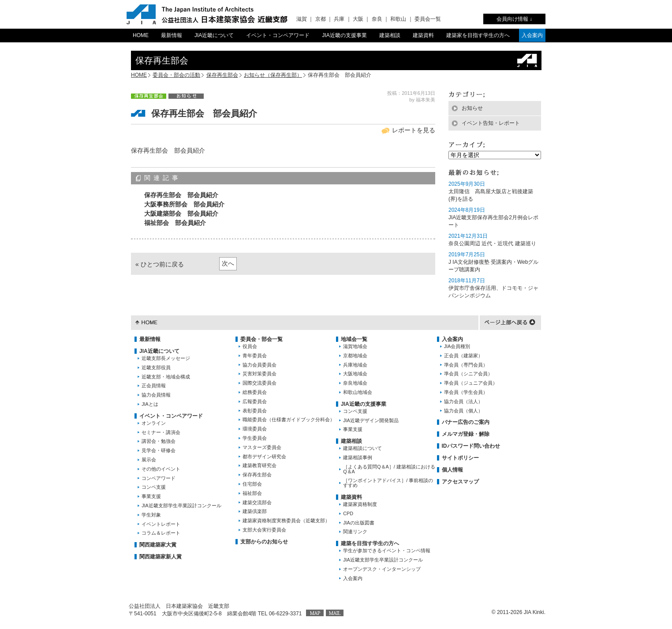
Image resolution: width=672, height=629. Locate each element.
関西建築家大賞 (158, 545)
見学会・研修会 (159, 450)
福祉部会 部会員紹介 (175, 223)
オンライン (154, 423)
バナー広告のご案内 (466, 422)
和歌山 (398, 19)
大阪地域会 (355, 374)
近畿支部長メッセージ (166, 358)
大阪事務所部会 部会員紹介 (184, 204)
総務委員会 (255, 392)
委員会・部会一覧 (261, 339)
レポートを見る (414, 130)
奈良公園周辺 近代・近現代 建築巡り (492, 243)
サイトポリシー (460, 458)
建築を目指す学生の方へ (370, 543)
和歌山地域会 (358, 392)
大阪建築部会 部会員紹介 (181, 213)
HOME (141, 35)
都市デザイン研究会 (264, 457)
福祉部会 (252, 493)
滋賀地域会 (355, 346)
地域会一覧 (354, 339)
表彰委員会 (255, 411)
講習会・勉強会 (159, 441)
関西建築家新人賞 (161, 557)
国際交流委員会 (259, 383)
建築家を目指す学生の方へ (478, 35)
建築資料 (423, 35)
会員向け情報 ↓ (514, 19)
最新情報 (172, 35)
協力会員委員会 (259, 365)
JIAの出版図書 (359, 523)
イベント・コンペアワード (278, 35)
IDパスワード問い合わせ (471, 446)
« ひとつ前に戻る (160, 264)
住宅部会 (252, 484)
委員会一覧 (428, 19)
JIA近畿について (214, 35)
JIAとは (150, 404)
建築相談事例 (358, 457)
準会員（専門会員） (466, 365)
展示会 (149, 460)
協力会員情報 (156, 395)
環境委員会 (255, 429)
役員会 (250, 346)
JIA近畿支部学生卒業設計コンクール (181, 505)
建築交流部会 (257, 502)
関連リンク (355, 532)
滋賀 (302, 19)
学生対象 (151, 515)
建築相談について (362, 448)
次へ (228, 263)
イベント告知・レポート (491, 123)
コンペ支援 (154, 487)
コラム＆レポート (161, 533)
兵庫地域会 (355, 365)
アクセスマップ (460, 482)
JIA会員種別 (457, 346)
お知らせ (472, 108)
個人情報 (452, 470)
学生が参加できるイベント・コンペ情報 (387, 550)
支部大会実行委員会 (264, 530)
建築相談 (390, 35)
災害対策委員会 (259, 374)
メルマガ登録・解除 (466, 434)
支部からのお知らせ (264, 542)
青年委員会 (255, 356)
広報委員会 (255, 401)
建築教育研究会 (259, 465)
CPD (348, 513)
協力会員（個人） (463, 411)
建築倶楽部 (255, 511)
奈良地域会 (355, 383)
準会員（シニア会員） (468, 374)
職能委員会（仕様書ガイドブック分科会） (289, 419)
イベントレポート (161, 524)
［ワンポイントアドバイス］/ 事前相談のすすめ (388, 483)
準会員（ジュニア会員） (471, 383)
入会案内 (532, 35)
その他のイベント (161, 469)
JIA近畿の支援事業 (344, 35)
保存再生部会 (222, 75)
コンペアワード (159, 478)
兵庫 (339, 19)
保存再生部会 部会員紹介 (181, 195)
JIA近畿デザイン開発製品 (371, 420)
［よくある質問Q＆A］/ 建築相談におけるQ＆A (389, 469)
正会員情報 (154, 386)
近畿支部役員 (156, 367)
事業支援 (151, 496)
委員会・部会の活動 (176, 75)
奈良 (377, 19)
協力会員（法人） (463, 401)
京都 (321, 19)
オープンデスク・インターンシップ (382, 569)
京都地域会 (355, 356)
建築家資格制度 (360, 504)
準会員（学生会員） (466, 392)
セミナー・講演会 (161, 432)
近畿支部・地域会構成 (166, 377)
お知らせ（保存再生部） (273, 75)
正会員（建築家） (463, 356)
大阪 (358, 19)
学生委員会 (255, 438)
